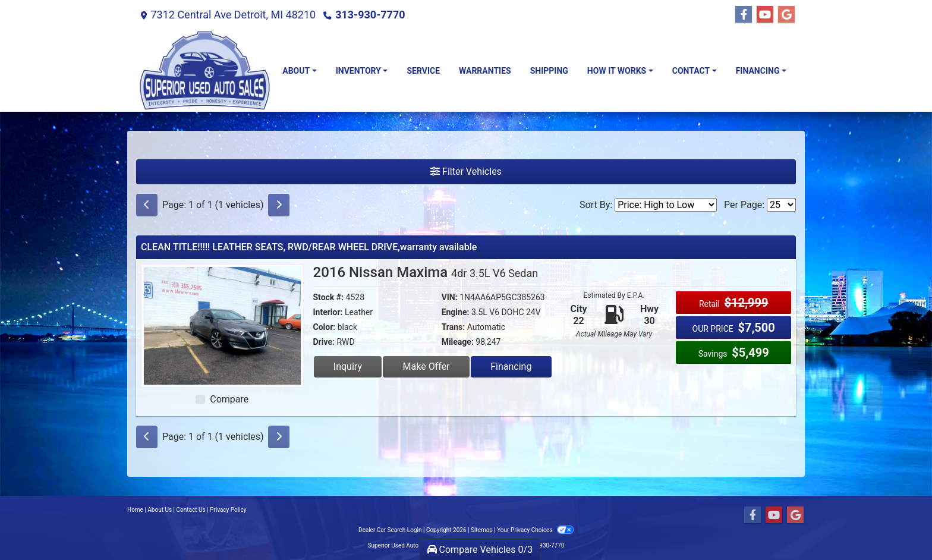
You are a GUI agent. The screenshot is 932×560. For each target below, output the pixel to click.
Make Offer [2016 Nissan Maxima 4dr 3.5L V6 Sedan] (426, 366)
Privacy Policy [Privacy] (228, 510)
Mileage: (458, 342)
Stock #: (329, 297)
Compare (229, 399)
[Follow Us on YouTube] (765, 15)
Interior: (328, 312)
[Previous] (147, 205)
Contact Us (191, 510)
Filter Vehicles (466, 172)
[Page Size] (781, 205)
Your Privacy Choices (535, 530)
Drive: (324, 342)
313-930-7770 (370, 15)
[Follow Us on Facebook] (744, 15)
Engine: (456, 312)
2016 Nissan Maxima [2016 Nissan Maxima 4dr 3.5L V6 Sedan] (426, 272)
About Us (160, 510)
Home (135, 510)
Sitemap (482, 530)
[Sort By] (666, 205)
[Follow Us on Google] (786, 15)
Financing (511, 366)
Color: (325, 327)
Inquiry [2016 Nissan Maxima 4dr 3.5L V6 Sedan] (348, 366)
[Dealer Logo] (204, 71)
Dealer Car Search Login (390, 530)
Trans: (454, 327)
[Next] (279, 205)
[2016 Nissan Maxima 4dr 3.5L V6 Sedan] (222, 325)
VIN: (450, 297)
